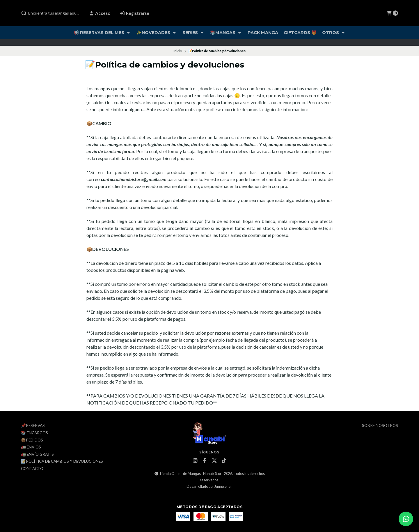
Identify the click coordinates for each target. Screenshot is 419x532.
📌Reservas (33, 426)
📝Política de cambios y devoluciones (62, 462)
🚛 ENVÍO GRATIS (37, 455)
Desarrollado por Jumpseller (209, 486)
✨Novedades (157, 33)
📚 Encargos (34, 433)
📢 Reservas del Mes (102, 33)
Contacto (32, 469)
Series (193, 33)
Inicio (178, 51)
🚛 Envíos (31, 447)
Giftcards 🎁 (300, 33)
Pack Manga (263, 33)
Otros (334, 33)
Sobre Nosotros (380, 426)
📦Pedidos (32, 440)
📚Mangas (226, 33)
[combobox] (50, 13)
